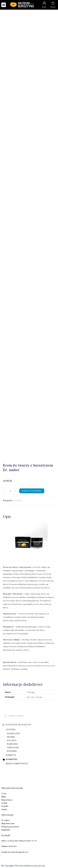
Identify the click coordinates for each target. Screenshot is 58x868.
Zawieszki (12, 751)
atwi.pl (41, 866)
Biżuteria (11, 730)
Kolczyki (12, 740)
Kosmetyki (17, 500)
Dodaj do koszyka (32, 491)
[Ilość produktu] (10, 491)
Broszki (11, 737)
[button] (4, 5)
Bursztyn (11, 755)
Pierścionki (13, 748)
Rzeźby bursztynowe (17, 764)
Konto (44, 7)
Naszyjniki (12, 744)
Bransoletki (14, 734)
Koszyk (53, 7)
